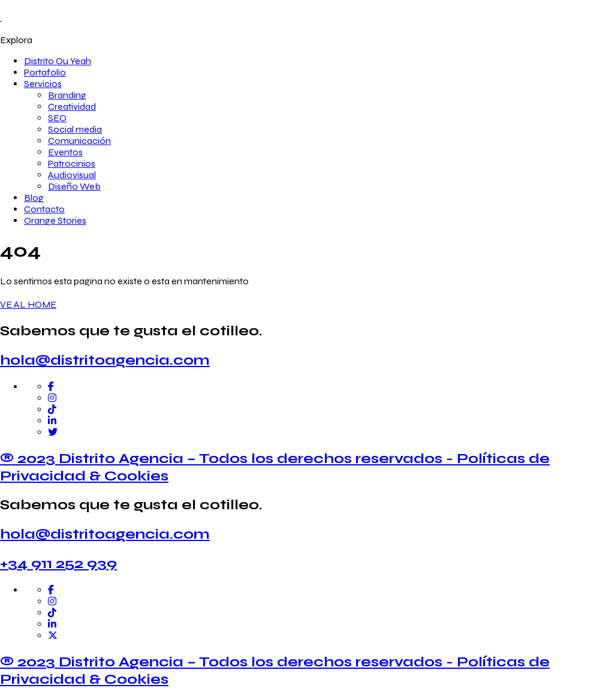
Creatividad (72, 106)
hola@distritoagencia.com (105, 360)
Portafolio (45, 72)
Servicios (43, 84)
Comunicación (79, 141)
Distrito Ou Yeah (58, 61)
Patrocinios (72, 163)
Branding (67, 95)
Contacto (44, 209)
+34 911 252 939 (58, 564)
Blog (34, 198)
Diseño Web (74, 186)
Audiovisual (72, 175)
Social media (75, 129)
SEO (57, 118)
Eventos (65, 152)
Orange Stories (55, 220)
